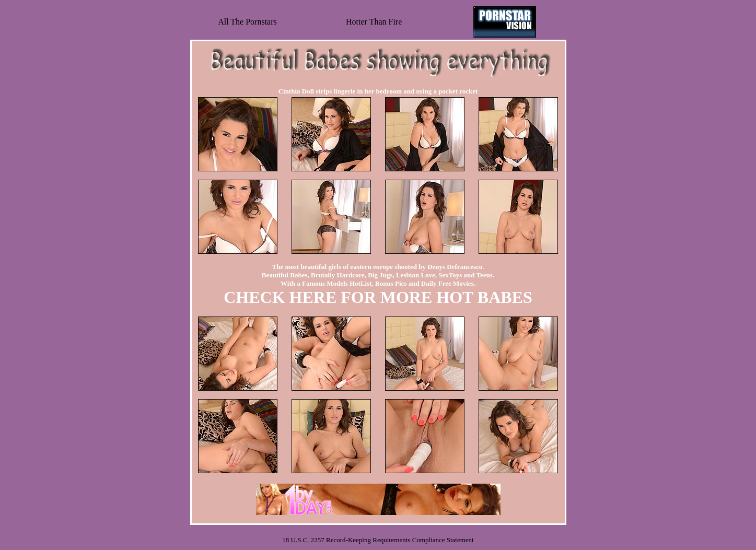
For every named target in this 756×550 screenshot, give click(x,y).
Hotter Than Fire (374, 22)
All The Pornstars (247, 22)
